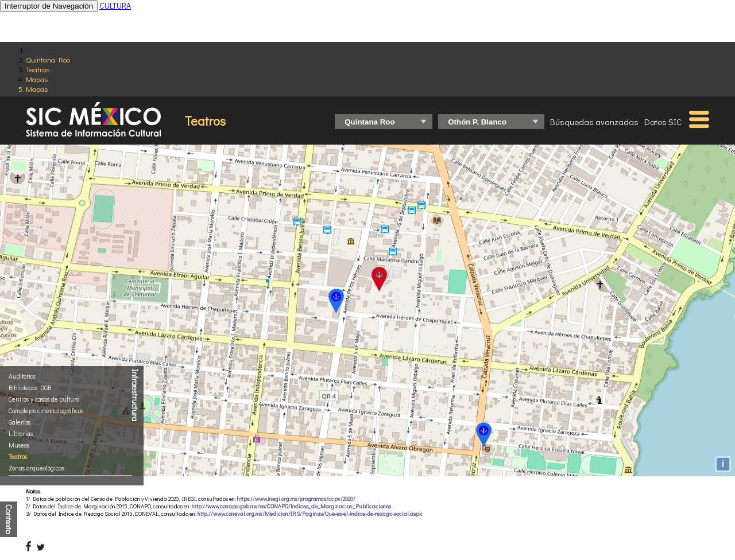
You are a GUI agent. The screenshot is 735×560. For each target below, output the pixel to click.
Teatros (38, 69)
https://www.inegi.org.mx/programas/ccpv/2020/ (296, 499)
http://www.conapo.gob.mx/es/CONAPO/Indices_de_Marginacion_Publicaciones (291, 506)
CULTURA (115, 5)
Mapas (37, 79)
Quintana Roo (48, 59)
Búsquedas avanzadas (594, 122)
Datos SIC (663, 122)
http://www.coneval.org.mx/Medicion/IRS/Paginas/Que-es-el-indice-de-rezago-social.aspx (310, 514)
